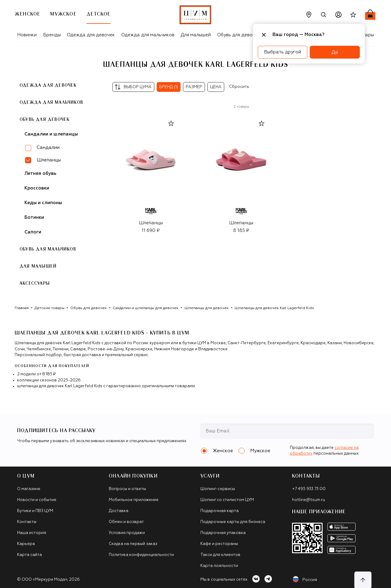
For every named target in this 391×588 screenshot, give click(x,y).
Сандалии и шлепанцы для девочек (146, 308)
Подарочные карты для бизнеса (233, 522)
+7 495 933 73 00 (309, 489)
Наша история (32, 533)
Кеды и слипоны (43, 203)
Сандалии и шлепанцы (51, 134)
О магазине (29, 489)
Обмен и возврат (126, 522)
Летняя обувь (40, 173)
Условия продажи (127, 533)
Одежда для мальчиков (148, 35)
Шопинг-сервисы (218, 489)
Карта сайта (29, 555)
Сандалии (48, 148)
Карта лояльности (219, 566)
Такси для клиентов (220, 555)
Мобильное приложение (134, 500)
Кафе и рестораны (219, 544)
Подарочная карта (219, 511)
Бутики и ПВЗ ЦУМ (35, 511)
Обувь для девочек (239, 35)
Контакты (27, 522)
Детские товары (49, 308)
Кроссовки (37, 188)
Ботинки (34, 217)
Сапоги (33, 232)
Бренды (52, 35)
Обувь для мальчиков (48, 249)
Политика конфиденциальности (141, 555)
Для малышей (196, 35)
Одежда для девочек (91, 35)
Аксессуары (35, 283)
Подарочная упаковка (223, 533)
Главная (22, 308)
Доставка (119, 511)
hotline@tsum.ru (309, 500)
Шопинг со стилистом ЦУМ (227, 500)
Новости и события (37, 500)
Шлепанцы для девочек (207, 308)
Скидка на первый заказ (133, 544)
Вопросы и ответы (127, 489)
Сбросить (239, 87)
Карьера (26, 544)
